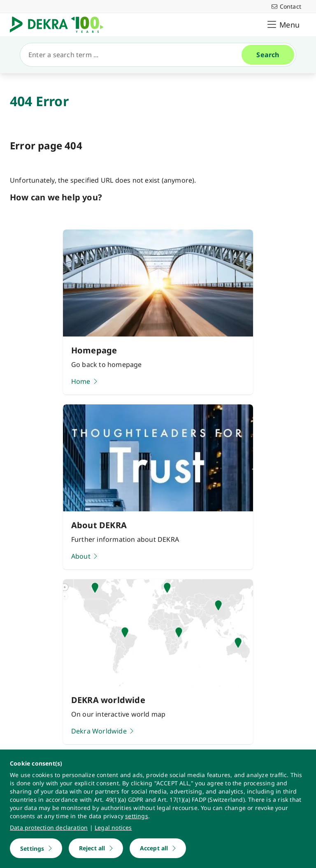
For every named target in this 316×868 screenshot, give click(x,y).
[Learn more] (158, 639)
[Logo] (60, 25)
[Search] (134, 55)
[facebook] (66, 744)
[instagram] (50, 744)
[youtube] (19, 744)
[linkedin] (35, 744)
